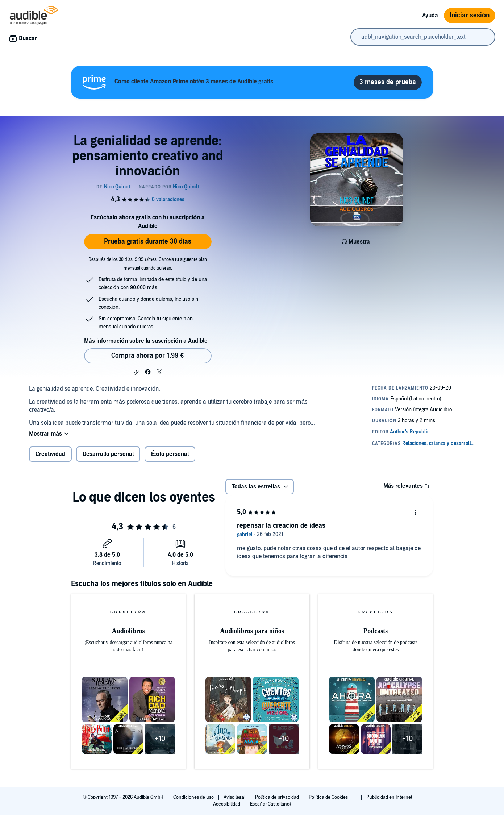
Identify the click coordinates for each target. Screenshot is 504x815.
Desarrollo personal (108, 454)
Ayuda (430, 16)
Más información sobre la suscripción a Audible (146, 341)
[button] (136, 372)
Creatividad (50, 454)
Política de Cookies (329, 797)
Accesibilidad (227, 804)
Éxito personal (170, 454)
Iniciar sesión (470, 15)
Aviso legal (235, 797)
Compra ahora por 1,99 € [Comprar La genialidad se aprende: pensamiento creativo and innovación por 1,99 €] (147, 356)
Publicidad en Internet (390, 797)
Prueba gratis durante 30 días (148, 242)
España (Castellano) (270, 804)
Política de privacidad (278, 797)
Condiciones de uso (194, 797)
